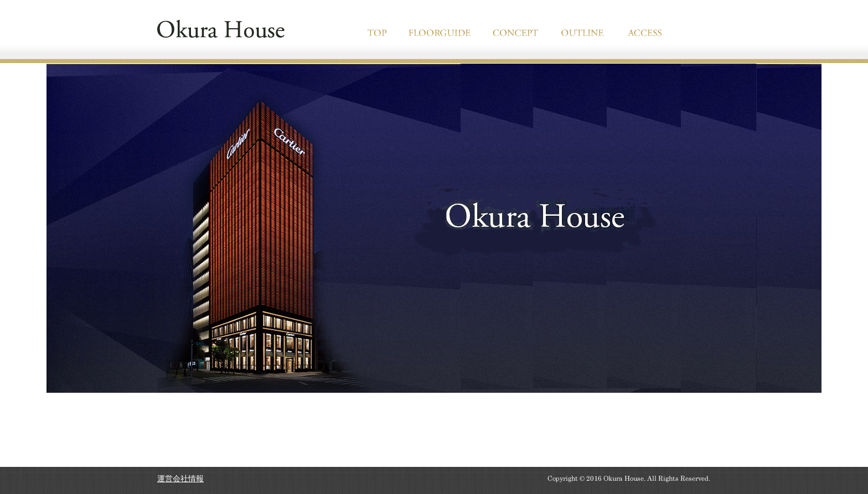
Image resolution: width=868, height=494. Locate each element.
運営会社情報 (180, 479)
